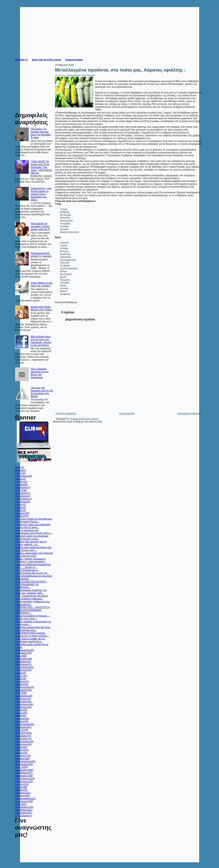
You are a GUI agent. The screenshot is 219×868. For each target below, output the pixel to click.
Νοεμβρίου (23, 661)
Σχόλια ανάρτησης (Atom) (85, 419)
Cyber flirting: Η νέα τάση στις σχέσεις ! (41, 284)
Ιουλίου (21, 470)
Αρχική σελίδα (127, 413)
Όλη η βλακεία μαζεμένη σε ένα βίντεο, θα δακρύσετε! (40, 373)
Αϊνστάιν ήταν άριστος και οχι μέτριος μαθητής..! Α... (31, 543)
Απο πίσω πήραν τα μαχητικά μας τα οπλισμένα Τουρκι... (34, 520)
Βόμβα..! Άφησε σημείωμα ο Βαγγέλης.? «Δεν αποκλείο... (31, 560)
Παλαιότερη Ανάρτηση (189, 413)
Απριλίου (22, 485)
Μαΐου (21, 510)
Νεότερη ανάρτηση (66, 413)
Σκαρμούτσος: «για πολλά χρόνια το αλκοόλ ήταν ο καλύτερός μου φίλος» (41, 194)
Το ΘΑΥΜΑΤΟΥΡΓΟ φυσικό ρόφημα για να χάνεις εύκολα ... (32, 634)
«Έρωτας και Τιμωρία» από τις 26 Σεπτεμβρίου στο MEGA (42, 392)
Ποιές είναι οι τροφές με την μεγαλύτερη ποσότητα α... (30, 640)
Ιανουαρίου (23, 487)
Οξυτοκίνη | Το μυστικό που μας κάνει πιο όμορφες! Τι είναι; (41, 133)
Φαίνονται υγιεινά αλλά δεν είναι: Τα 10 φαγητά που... (33, 629)
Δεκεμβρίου (23, 493)
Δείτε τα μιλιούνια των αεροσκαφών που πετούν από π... (34, 532)
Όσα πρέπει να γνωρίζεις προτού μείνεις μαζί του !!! (40, 226)
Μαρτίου (22, 516)
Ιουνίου (21, 482)
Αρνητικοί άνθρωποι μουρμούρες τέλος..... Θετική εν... (33, 566)
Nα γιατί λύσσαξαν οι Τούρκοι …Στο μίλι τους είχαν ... (33, 617)
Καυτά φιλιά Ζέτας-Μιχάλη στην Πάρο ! (42, 308)
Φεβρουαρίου (25, 650)
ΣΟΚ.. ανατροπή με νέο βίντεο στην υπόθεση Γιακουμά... (32, 597)
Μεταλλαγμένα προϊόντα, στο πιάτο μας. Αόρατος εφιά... (31, 592)
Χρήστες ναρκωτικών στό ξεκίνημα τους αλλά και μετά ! (34, 554)
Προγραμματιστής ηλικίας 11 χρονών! (41, 255)
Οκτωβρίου (23, 496)
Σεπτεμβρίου (24, 476)
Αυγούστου (23, 502)
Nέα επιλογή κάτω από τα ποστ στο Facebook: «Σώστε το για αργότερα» (41, 341)
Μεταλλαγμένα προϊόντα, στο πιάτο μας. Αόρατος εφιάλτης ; (120, 70)
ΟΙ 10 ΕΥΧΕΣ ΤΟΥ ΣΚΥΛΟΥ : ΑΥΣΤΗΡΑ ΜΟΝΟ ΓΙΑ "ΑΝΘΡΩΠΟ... (31, 584)
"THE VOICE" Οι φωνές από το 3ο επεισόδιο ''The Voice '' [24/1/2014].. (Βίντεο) (42, 167)
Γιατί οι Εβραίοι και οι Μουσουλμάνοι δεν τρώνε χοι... (32, 572)
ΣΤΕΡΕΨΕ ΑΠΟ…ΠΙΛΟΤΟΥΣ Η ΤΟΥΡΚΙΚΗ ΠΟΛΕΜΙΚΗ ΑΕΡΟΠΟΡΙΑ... (33, 610)
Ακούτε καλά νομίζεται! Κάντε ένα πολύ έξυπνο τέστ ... (33, 549)
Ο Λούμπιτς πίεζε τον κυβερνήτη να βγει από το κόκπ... (33, 526)
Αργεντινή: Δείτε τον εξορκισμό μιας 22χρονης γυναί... (32, 537)
